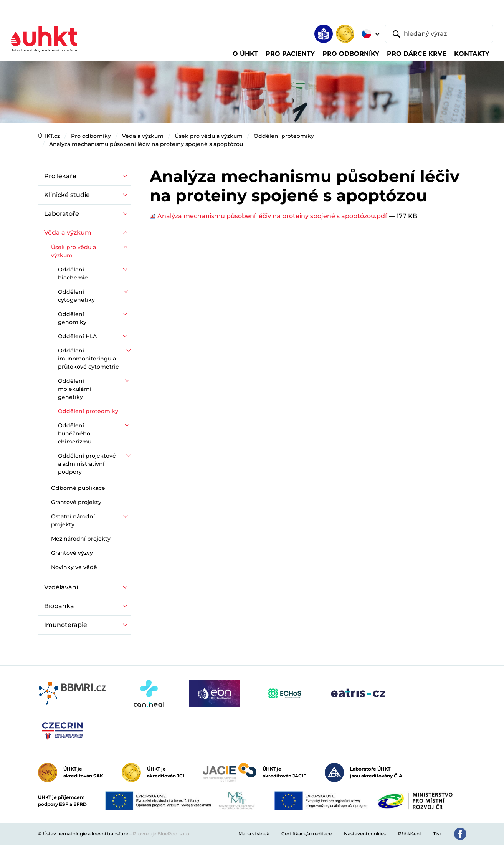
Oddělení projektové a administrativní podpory (87, 464)
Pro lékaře (60, 176)
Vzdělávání (61, 587)
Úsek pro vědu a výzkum (209, 136)
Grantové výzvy (72, 553)
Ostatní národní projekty (73, 520)
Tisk (437, 834)
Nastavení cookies (365, 834)
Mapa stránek (254, 834)
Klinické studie (67, 195)
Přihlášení (409, 834)
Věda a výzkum (143, 136)
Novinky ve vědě (74, 567)
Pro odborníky (91, 136)
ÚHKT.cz (49, 136)
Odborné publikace (78, 488)
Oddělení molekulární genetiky (75, 389)
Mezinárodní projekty (81, 539)
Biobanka (59, 606)
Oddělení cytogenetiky (76, 296)
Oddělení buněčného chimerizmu (75, 433)
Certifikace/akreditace (307, 834)
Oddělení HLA (77, 336)
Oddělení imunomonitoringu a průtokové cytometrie (88, 359)
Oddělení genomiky (72, 318)
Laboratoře (62, 214)
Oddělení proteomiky (284, 136)
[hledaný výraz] (439, 34)
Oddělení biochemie (73, 274)
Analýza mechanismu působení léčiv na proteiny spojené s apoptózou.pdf (269, 216)
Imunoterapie (66, 625)
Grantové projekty (76, 502)
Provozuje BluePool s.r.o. (162, 834)
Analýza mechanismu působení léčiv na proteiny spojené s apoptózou (146, 144)
